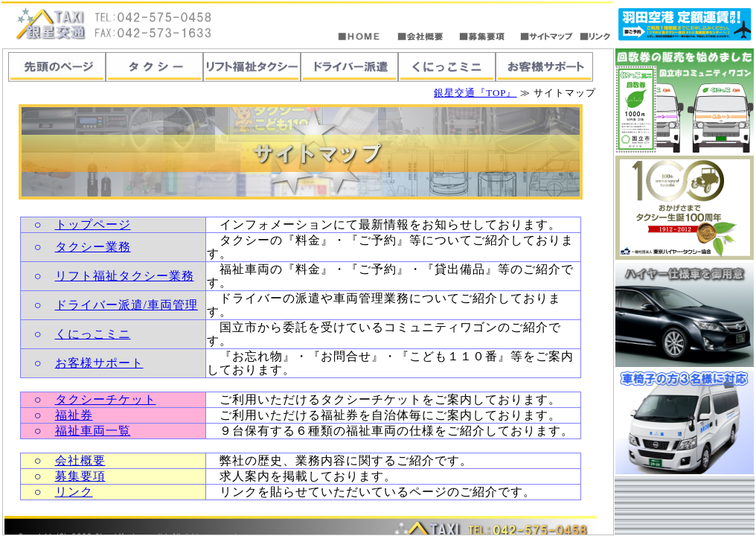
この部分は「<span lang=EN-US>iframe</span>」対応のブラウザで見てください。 (308, 292)
